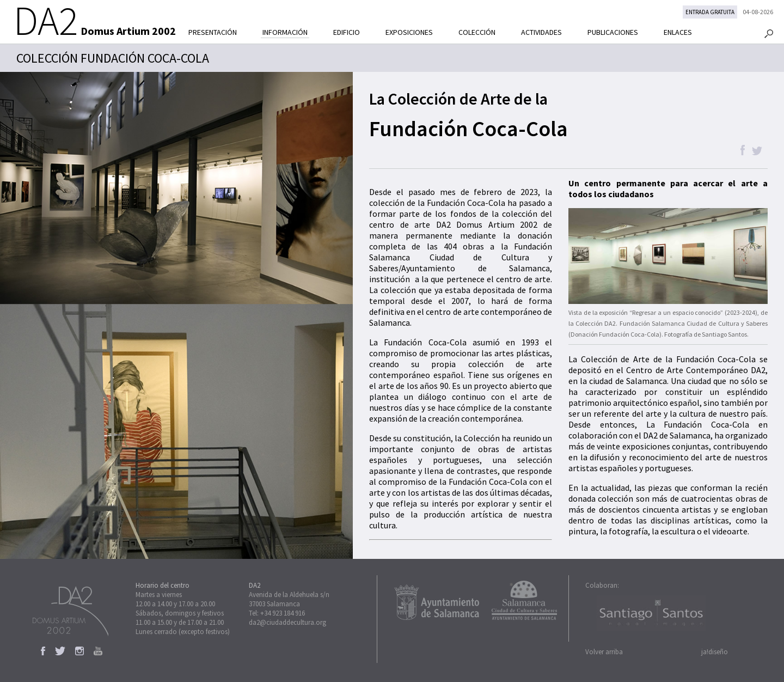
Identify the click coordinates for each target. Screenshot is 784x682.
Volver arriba (604, 652)
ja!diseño (715, 652)
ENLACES (678, 32)
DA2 (255, 585)
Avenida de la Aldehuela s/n (289, 595)
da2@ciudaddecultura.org (287, 622)
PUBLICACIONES (613, 32)
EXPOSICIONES (409, 32)
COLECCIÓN (477, 32)
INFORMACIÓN (285, 32)
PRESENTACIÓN (213, 32)
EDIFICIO (347, 32)
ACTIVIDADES (541, 32)
